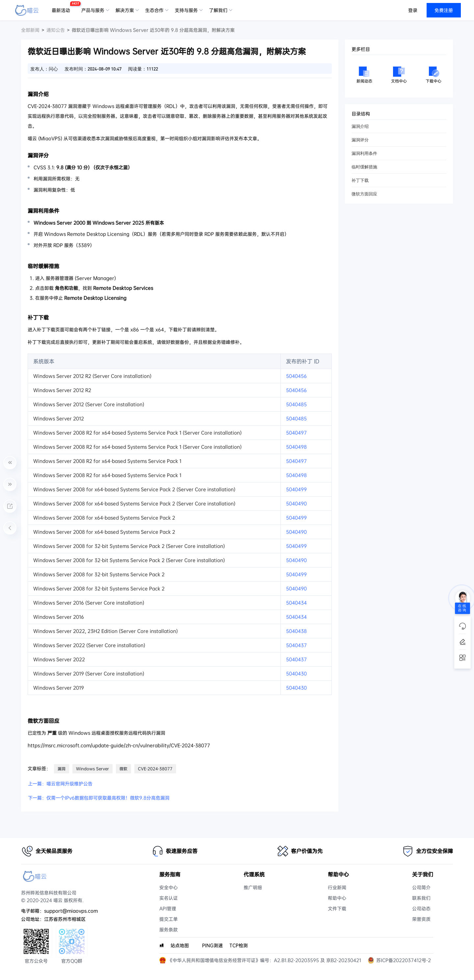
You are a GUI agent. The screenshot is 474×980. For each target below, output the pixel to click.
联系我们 (421, 898)
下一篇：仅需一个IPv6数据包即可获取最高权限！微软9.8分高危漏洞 (99, 798)
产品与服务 (93, 10)
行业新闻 (337, 887)
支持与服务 (186, 10)
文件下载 (337, 908)
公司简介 (421, 887)
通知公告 (56, 30)
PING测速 (212, 945)
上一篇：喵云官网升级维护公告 (60, 784)
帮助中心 (337, 898)
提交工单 (169, 919)
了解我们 (218, 10)
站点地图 (180, 945)
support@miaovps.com (71, 911)
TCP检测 (239, 945)
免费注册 (444, 10)
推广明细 (253, 887)
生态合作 (154, 10)
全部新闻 (30, 30)
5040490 (296, 504)
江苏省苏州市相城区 (65, 919)
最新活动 (63, 8)
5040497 (296, 433)
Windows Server (92, 769)
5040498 (296, 447)
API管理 (168, 908)
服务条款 (169, 930)
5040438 (296, 631)
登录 (413, 10)
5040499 (296, 489)
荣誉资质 (421, 919)
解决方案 (125, 10)
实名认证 (169, 898)
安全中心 (169, 887)
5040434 (296, 603)
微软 (123, 769)
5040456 (296, 376)
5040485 (296, 404)
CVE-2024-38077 (155, 769)
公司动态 (421, 908)
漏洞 (62, 769)
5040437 (296, 645)
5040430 (296, 674)
